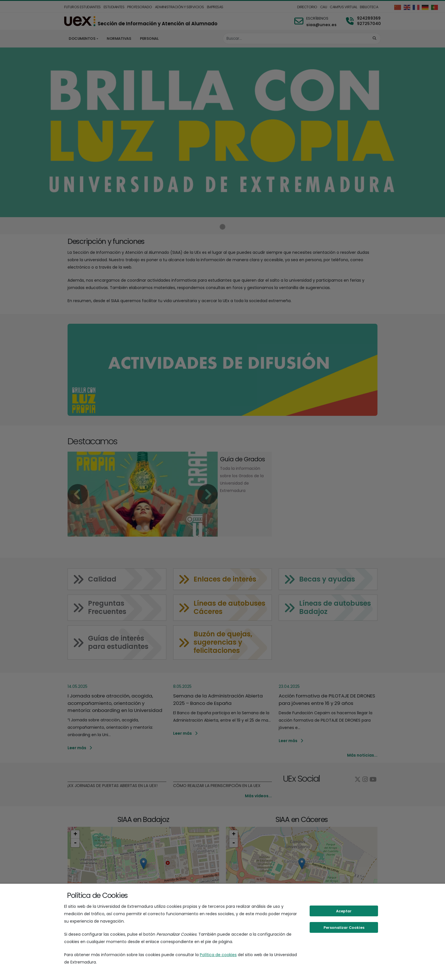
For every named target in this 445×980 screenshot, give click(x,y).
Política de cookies (218, 955)
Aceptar (344, 911)
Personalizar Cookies (344, 928)
